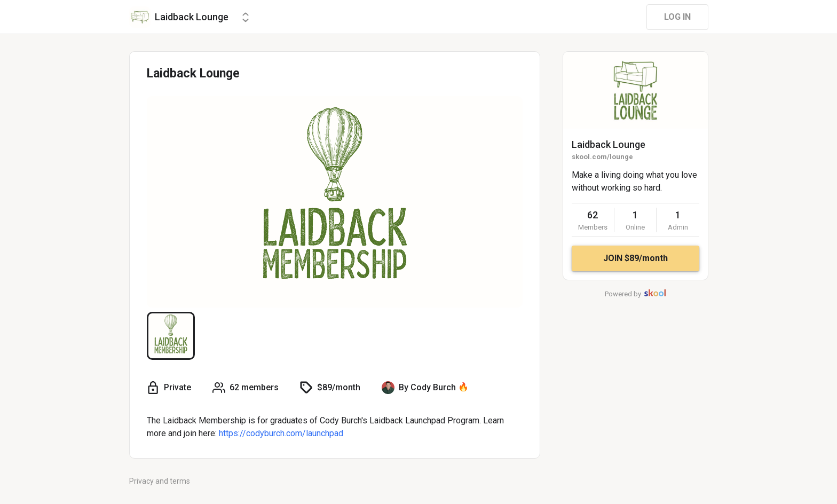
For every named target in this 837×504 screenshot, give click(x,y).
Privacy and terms (160, 481)
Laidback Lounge (609, 144)
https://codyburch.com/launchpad (281, 433)
